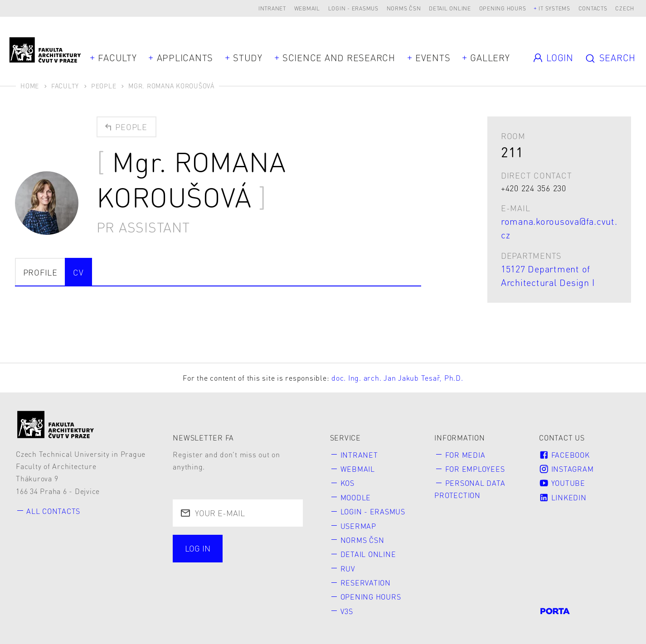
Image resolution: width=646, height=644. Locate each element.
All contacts (53, 511)
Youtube (562, 483)
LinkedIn (563, 497)
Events (433, 58)
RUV (348, 569)
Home (30, 86)
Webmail (307, 8)
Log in (198, 548)
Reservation (366, 583)
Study (248, 58)
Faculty (117, 58)
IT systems (554, 8)
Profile (40, 272)
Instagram (566, 469)
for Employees (475, 469)
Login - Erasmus (353, 8)
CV (78, 272)
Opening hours (503, 8)
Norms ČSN (404, 8)
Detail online (450, 8)
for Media (465, 455)
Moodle (356, 497)
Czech (625, 8)
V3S (347, 611)
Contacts (593, 8)
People (104, 86)
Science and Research (339, 58)
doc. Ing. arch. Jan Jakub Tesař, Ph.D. (397, 378)
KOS (347, 483)
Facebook (564, 455)
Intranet (272, 8)
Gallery (490, 58)
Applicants (185, 58)
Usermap (358, 526)
